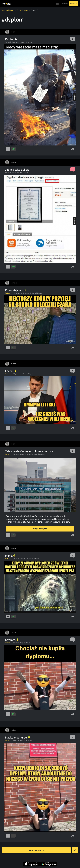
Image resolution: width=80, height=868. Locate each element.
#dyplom (23, 42)
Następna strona (36, 850)
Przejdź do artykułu (40, 529)
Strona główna (7, 10)
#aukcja (26, 173)
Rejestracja (74, 4)
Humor (7, 374)
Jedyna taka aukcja (17, 170)
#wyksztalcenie (34, 559)
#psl (27, 559)
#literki (22, 374)
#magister (29, 42)
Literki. (11, 371)
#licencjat (16, 643)
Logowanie (64, 4)
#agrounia (28, 293)
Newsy (7, 454)
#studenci (16, 454)
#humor (14, 173)
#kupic (22, 293)
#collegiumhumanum (38, 454)
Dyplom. (12, 640)
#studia (22, 454)
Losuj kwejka (76, 851)
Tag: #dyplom (22, 10)
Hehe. (10, 556)
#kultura (23, 740)
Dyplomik (11, 39)
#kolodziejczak (37, 293)
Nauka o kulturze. (18, 738)
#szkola (16, 559)
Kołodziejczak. (16, 290)
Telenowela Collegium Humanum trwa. (29, 451)
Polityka (8, 293)
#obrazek (8, 42)
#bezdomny (15, 42)
